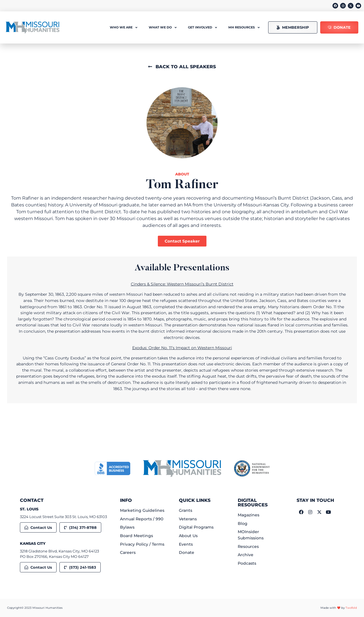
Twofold (351, 608)
